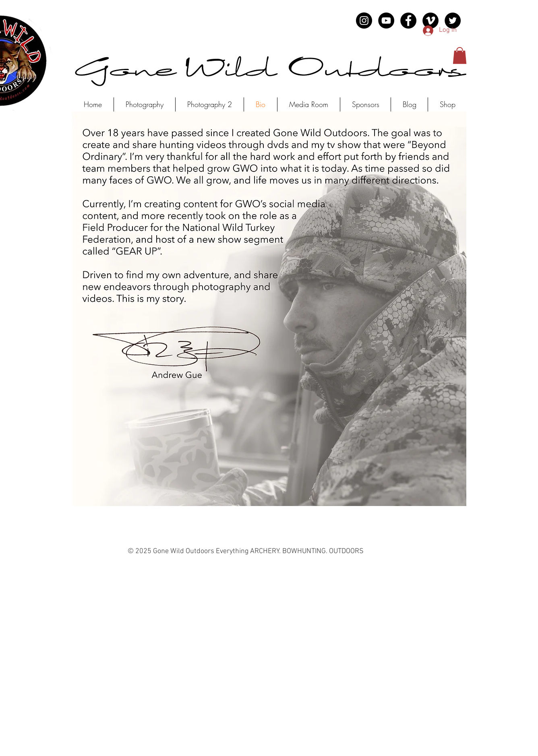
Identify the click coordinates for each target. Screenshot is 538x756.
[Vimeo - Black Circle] (430, 21)
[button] (460, 56)
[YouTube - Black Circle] (386, 21)
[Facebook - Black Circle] (408, 21)
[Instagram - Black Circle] (364, 21)
